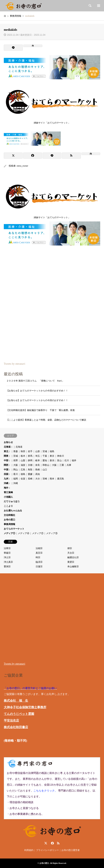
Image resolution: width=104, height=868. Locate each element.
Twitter (46, 843)
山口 (45, 470)
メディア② (38, 533)
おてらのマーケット (14, 529)
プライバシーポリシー (47, 850)
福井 (74, 460)
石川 (67, 460)
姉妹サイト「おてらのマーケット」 (52, 122)
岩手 (30, 451)
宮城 (45, 451)
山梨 (23, 460)
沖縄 (16, 483)
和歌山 (46, 465)
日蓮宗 (39, 567)
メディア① (9, 533)
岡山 (16, 470)
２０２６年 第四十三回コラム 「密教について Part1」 (35, 381)
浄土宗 (7, 557)
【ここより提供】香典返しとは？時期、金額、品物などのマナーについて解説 (46, 420)
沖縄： (7, 483)
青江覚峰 (8, 492)
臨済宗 (39, 562)
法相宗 (39, 548)
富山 (59, 460)
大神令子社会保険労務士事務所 (25, 707)
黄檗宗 (71, 562)
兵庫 (69, 465)
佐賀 (23, 479)
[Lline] (13, 48)
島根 (38, 470)
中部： (7, 460)
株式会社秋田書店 (16, 727)
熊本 (52, 479)
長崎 (30, 479)
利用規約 (29, 850)
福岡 (16, 479)
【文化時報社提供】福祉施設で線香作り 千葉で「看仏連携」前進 (41, 410)
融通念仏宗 (73, 557)
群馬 (30, 456)
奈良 (38, 465)
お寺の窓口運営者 (71, 850)
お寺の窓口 (9, 520)
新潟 (52, 460)
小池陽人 (8, 497)
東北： (7, 451)
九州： (7, 479)
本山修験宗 (73, 567)
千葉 (45, 456)
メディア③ (52, 533)
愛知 (45, 460)
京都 (30, 465)
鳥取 (30, 470)
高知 (38, 474)
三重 (62, 465)
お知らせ (8, 442)
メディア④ (24, 533)
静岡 (30, 460)
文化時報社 (9, 515)
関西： (7, 465)
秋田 (23, 451)
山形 (38, 451)
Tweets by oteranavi (15, 364)
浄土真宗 (8, 562)
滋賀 (23, 465)
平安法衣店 (11, 720)
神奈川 (61, 456)
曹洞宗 (7, 567)
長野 (16, 460)
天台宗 (71, 553)
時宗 (38, 557)
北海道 (19, 447)
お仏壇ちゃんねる (13, 511)
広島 (23, 470)
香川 (16, 474)
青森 (16, 451)
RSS (58, 843)
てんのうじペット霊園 (19, 714)
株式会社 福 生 (16, 701)
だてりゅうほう (12, 501)
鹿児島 (61, 479)
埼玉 (38, 456)
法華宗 (7, 548)
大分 (38, 479)
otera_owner (22, 166)
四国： (7, 474)
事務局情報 (9, 524)
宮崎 (45, 479)
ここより (8, 506)
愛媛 (30, 474)
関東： (7, 456)
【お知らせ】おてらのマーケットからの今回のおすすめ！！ (37, 391)
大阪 (16, 465)
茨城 (16, 456)
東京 (52, 456)
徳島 (23, 474)
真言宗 (39, 553)
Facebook (52, 843)
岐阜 (38, 460)
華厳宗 (7, 553)
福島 (52, 451)
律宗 (70, 548)
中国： (7, 470)
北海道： (8, 447)
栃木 (23, 456)
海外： (7, 488)
